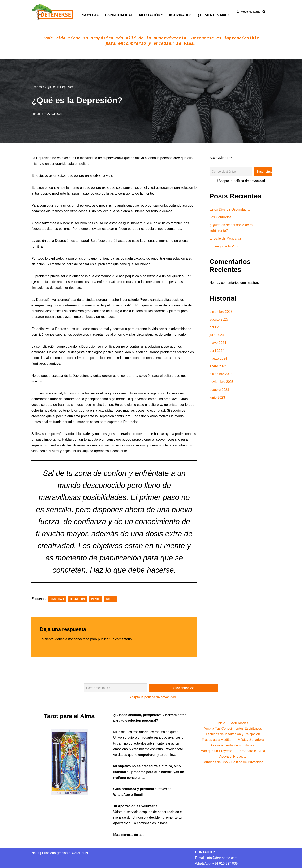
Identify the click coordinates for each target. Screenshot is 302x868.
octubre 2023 (219, 390)
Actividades (180, 15)
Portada (37, 87)
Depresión (77, 599)
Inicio (221, 723)
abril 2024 (217, 351)
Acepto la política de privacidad (240, 181)
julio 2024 (217, 335)
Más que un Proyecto (216, 751)
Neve (35, 853)
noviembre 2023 (222, 382)
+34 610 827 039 (225, 863)
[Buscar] (264, 12)
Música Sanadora (251, 740)
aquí (142, 835)
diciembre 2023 (221, 374)
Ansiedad (57, 599)
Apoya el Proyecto (233, 756)
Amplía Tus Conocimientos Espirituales (233, 729)
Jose (40, 114)
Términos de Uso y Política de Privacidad (233, 762)
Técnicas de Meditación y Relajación (233, 734)
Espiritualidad (119, 15)
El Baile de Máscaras (225, 238)
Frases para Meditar (217, 740)
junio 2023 (217, 397)
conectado (82, 639)
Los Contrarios (220, 217)
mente (96, 599)
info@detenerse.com (222, 858)
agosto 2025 (219, 319)
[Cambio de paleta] (248, 12)
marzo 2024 (218, 358)
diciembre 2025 (221, 312)
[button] (162, 15)
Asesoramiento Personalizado (233, 745)
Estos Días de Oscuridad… (230, 209)
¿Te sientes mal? (213, 15)
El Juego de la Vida (224, 246)
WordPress (80, 853)
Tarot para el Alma (252, 751)
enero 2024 (218, 366)
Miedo (110, 599)
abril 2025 (217, 327)
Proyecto (90, 15)
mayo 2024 (218, 343)
